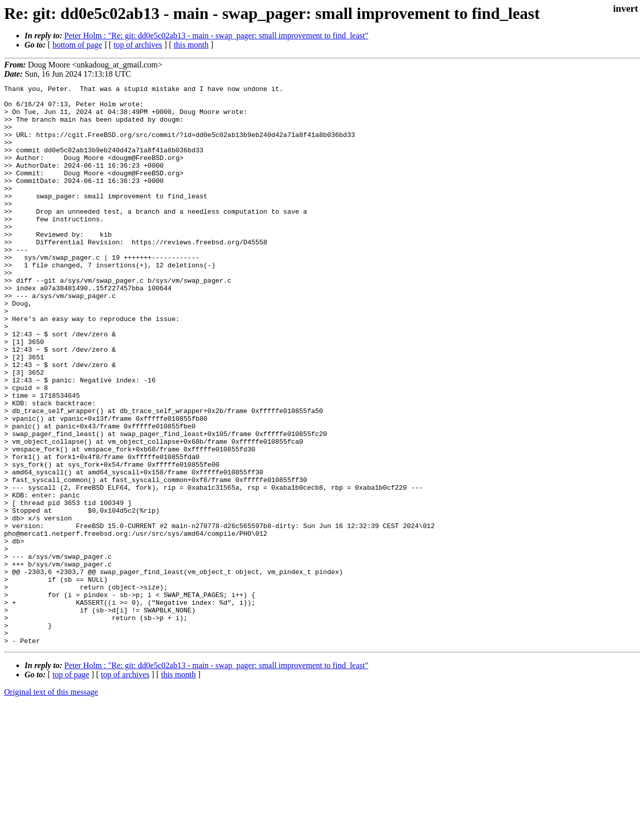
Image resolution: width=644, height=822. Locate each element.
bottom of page (77, 45)
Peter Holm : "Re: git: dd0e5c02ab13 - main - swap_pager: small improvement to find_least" (216, 36)
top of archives (138, 45)
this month (191, 45)
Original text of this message (51, 804)
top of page (71, 786)
